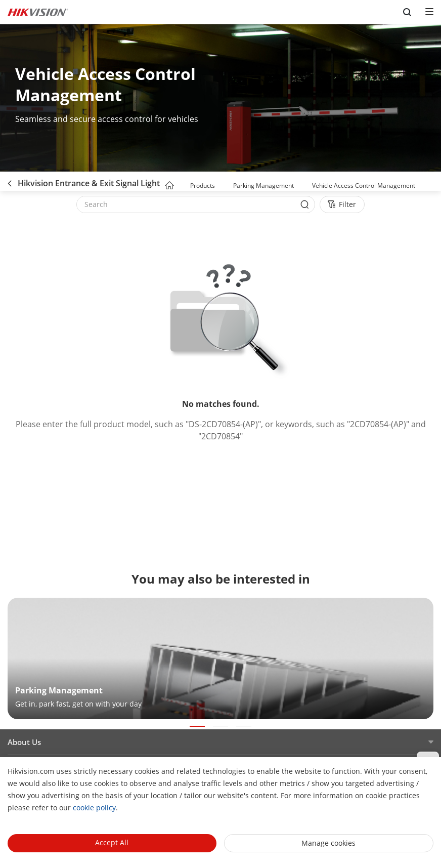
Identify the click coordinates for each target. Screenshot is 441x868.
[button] (225, 186)
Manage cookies (328, 843)
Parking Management (263, 185)
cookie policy (94, 808)
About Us (24, 742)
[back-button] (10, 181)
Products (203, 185)
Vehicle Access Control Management (364, 185)
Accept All (112, 842)
